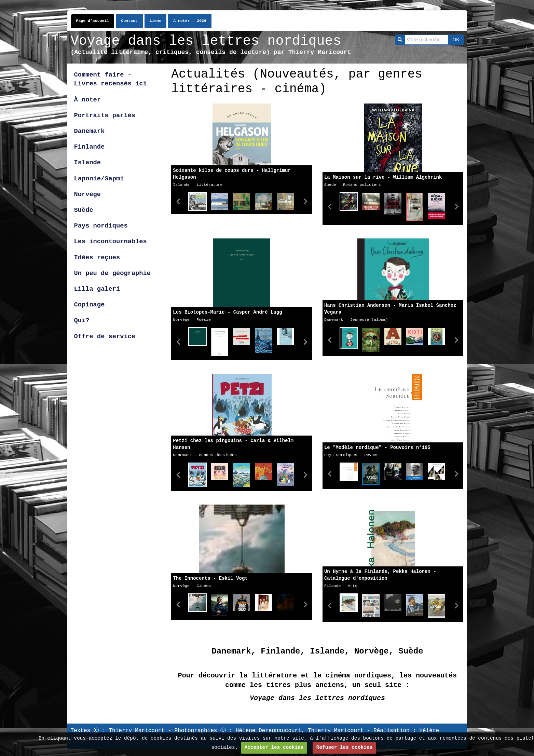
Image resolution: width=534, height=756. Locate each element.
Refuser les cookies (344, 747)
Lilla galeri (99, 289)
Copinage (90, 305)
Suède (84, 210)
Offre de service (105, 336)
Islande (88, 163)
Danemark (90, 131)
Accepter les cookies (274, 747)
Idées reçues (97, 258)
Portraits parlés (105, 115)
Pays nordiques (101, 226)
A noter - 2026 (190, 21)
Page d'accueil (93, 21)
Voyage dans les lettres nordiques (206, 41)
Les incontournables (111, 242)
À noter (88, 100)
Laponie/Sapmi (99, 179)
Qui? (82, 320)
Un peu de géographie (112, 273)
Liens (156, 21)
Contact (129, 21)
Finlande (90, 147)
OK (456, 40)
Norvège (88, 194)
